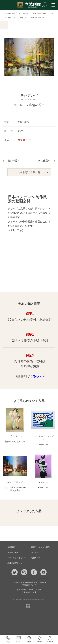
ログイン (50, 639)
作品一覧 (25, 13)
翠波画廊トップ (11, 13)
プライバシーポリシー (17, 558)
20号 (21, 18)
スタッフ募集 (13, 553)
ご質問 (29, 639)
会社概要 (11, 547)
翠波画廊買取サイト (16, 563)
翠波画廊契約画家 (40, 13)
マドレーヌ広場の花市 (36, 18)
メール (19, 639)
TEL (8, 639)
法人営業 (35, 553)
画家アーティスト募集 (41, 547)
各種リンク (36, 558)
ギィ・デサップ (29, 96)
